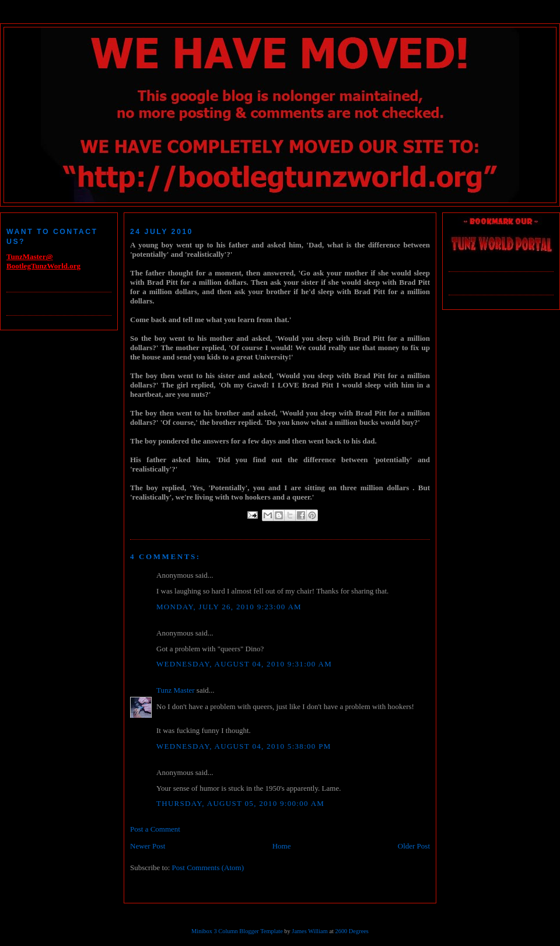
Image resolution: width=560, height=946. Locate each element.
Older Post (414, 846)
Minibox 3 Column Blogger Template (237, 931)
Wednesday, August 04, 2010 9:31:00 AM (244, 664)
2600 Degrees (351, 931)
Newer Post (148, 846)
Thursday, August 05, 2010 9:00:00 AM (240, 803)
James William (309, 931)
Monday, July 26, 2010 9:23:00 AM (229, 607)
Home (282, 846)
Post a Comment (155, 829)
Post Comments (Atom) (208, 868)
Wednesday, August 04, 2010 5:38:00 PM (244, 746)
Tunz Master (176, 690)
